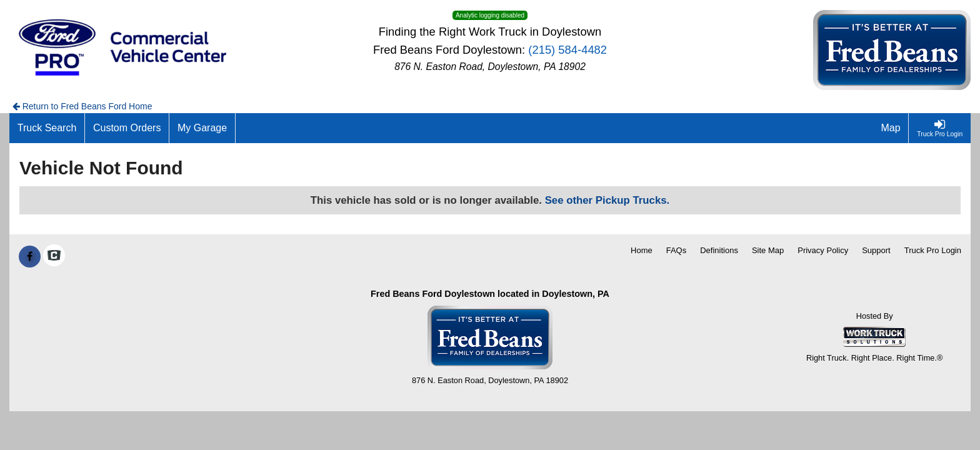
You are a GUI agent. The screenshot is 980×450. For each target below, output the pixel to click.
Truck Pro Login (933, 250)
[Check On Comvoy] (54, 257)
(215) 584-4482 (567, 50)
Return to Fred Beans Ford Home (82, 106)
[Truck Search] (47, 128)
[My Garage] (202, 128)
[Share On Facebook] (30, 257)
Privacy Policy (823, 250)
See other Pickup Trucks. (607, 200)
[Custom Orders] (127, 128)
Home (642, 250)
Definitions (719, 250)
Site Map (768, 250)
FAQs (677, 250)
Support (876, 250)
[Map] (891, 128)
